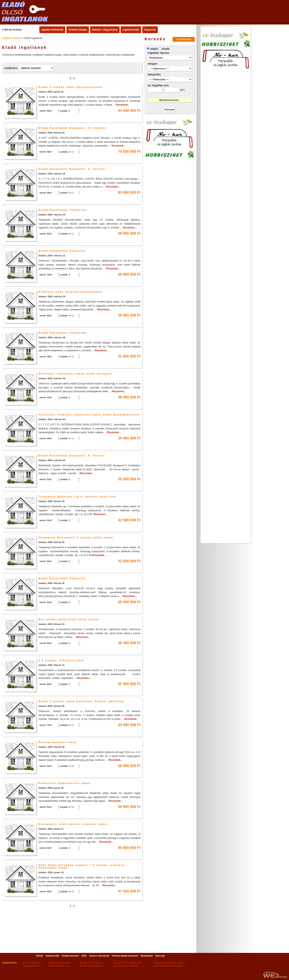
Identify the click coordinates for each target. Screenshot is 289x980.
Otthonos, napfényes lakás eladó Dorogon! (76, 374)
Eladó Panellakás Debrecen (62, 251)
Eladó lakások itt (59, 966)
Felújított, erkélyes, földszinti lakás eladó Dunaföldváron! (89, 415)
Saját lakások (31, 966)
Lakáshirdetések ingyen (168, 966)
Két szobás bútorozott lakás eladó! (69, 619)
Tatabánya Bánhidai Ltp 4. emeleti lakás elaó (78, 497)
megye (153, 64)
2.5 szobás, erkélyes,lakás (62, 660)
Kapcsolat (150, 30)
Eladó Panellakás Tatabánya (63, 210)
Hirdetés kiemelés (70, 956)
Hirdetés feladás (78, 30)
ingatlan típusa (158, 53)
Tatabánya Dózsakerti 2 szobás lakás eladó (76, 537)
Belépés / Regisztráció (105, 30)
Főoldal (39, 956)
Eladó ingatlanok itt (92, 966)
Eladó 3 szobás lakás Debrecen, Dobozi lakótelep (81, 701)
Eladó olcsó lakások (126, 966)
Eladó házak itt (32, 963)
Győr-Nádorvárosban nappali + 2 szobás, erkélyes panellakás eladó (82, 866)
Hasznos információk (99, 956)
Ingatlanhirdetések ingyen (170, 963)
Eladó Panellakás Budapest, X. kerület (72, 169)
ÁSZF (84, 956)
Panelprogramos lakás (58, 742)
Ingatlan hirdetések (52, 30)
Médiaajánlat (147, 956)
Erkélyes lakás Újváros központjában (71, 292)
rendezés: (11, 68)
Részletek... (123, 105)
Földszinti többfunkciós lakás (64, 783)
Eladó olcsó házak (91, 963)
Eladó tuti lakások (60, 963)
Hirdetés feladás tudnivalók (125, 956)
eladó (154, 49)
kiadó (166, 49)
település (154, 74)
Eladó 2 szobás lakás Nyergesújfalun (71, 87)
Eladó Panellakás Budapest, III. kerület (72, 128)
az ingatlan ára (158, 85)
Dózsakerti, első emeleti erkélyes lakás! (73, 824)
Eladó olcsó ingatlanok (128, 963)
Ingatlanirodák (131, 30)
